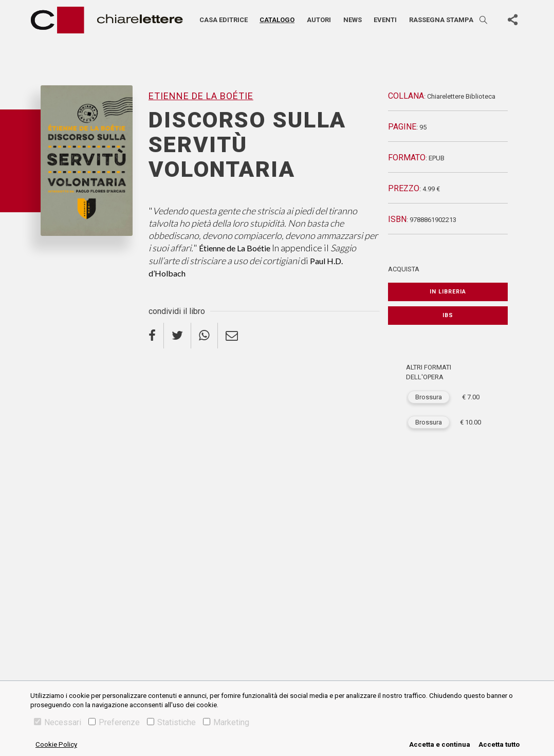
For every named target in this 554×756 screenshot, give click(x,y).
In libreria (448, 292)
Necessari (58, 722)
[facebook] (156, 336)
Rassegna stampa (441, 20)
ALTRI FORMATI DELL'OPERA (429, 372)
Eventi (385, 20)
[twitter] (178, 336)
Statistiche (171, 722)
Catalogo (277, 20)
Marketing (226, 722)
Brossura (429, 397)
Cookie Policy (56, 744)
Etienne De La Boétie (201, 96)
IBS (448, 315)
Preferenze (114, 722)
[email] (232, 336)
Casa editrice (224, 20)
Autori (319, 20)
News (353, 20)
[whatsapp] (205, 336)
